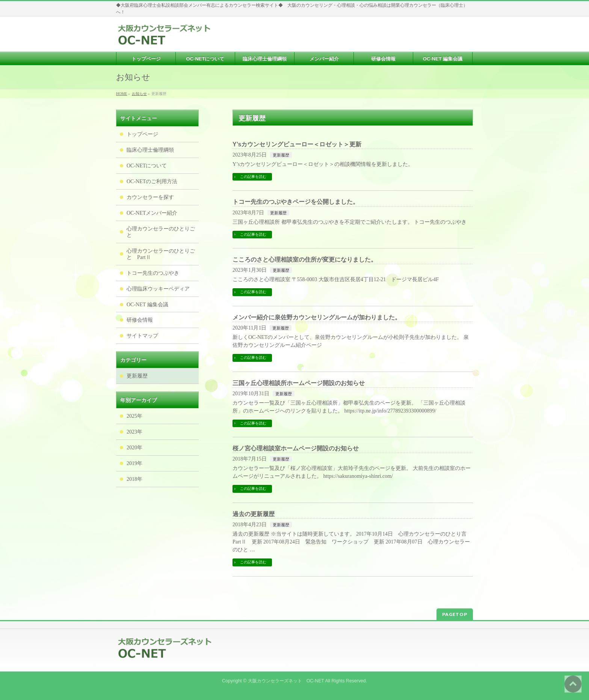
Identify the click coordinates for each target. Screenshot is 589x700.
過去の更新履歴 (254, 514)
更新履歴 (281, 155)
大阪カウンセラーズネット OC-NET (286, 681)
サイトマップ (142, 336)
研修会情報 (140, 320)
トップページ (142, 134)
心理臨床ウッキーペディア (158, 289)
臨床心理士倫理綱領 (150, 150)
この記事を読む (253, 177)
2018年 (134, 479)
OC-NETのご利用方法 (152, 181)
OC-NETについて (147, 166)
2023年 (134, 432)
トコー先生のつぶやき (153, 273)
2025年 (134, 416)
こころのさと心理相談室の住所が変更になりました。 (305, 260)
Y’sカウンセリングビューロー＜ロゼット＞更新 (297, 144)
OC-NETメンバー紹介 (152, 213)
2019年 (134, 463)
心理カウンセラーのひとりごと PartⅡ (161, 254)
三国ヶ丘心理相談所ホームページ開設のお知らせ (299, 383)
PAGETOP (455, 614)
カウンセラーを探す (150, 197)
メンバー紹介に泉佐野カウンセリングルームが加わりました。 (317, 317)
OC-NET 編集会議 (147, 305)
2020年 (134, 448)
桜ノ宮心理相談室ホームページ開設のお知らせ (296, 448)
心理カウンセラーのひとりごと (161, 232)
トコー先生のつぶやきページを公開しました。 (296, 202)
